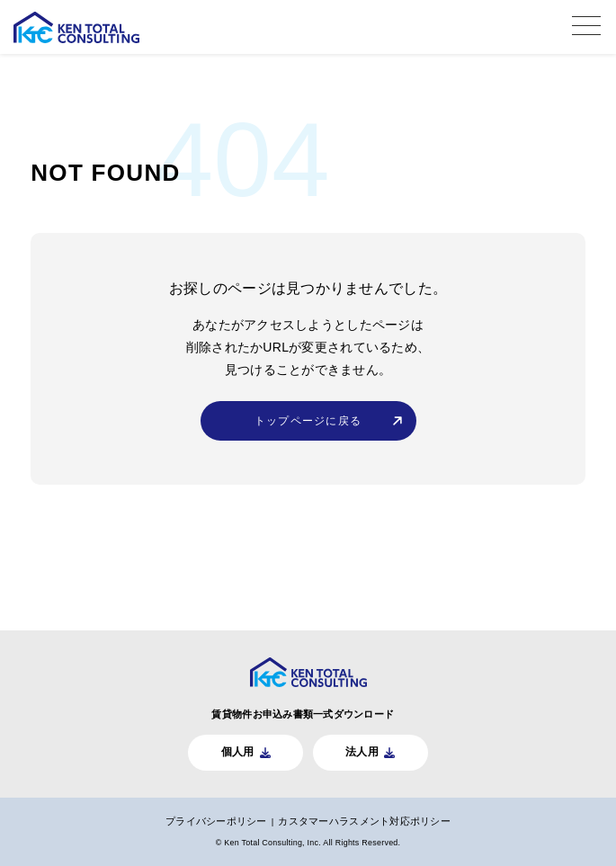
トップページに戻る (308, 421)
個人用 (237, 750)
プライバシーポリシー (215, 819)
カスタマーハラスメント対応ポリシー (365, 819)
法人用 (363, 750)
